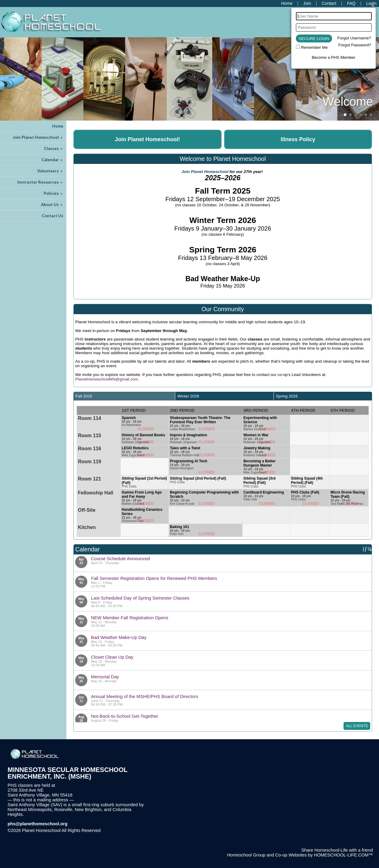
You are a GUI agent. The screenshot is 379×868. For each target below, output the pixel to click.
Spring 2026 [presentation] (287, 396)
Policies (54, 193)
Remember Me (314, 47)
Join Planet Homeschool (38, 137)
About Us (52, 205)
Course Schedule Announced (120, 559)
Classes (54, 148)
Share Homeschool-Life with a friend (337, 850)
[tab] (124, 396)
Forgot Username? (354, 38)
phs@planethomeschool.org (38, 824)
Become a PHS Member (334, 57)
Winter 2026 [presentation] (188, 396)
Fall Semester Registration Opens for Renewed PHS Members (154, 578)
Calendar (52, 160)
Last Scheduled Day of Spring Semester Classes (140, 598)
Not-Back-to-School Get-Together (125, 716)
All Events (357, 726)
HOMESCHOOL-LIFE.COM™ (343, 855)
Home (58, 126)
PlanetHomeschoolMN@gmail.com (107, 379)
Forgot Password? (355, 45)
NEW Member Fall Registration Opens (130, 618)
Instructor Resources (40, 182)
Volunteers (50, 171)
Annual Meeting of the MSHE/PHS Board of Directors (145, 696)
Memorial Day (105, 677)
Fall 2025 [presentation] (84, 396)
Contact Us (53, 216)
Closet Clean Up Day (112, 657)
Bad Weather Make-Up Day (119, 637)
